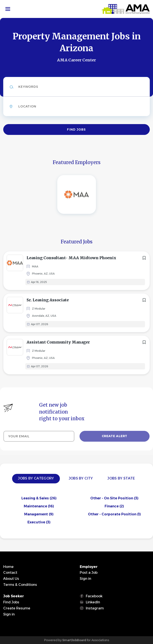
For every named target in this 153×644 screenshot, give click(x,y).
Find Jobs (76, 129)
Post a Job (89, 573)
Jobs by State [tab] (121, 478)
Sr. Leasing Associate (48, 300)
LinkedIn (93, 602)
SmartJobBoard (74, 640)
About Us (11, 579)
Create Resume (17, 608)
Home (8, 567)
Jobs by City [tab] (81, 478)
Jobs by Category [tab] (36, 478)
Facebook (94, 596)
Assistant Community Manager (58, 342)
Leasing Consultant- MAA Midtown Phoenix (71, 258)
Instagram (95, 608)
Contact (10, 573)
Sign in (85, 579)
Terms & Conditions (20, 585)
